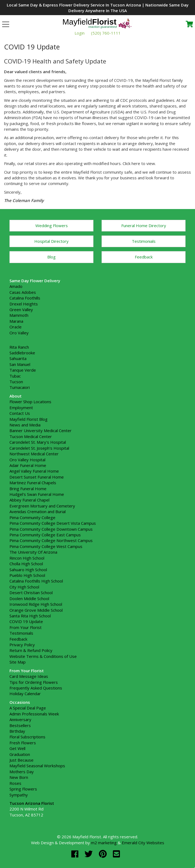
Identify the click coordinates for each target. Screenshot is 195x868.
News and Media (25, 425)
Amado (16, 286)
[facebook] (76, 854)
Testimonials (144, 241)
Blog (51, 257)
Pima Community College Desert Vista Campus (53, 523)
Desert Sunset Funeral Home (37, 477)
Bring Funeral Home (28, 489)
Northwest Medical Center (34, 454)
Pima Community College (32, 517)
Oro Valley (19, 333)
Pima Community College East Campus (45, 535)
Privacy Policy (22, 645)
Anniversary (20, 719)
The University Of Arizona (33, 552)
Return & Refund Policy (31, 650)
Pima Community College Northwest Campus (51, 540)
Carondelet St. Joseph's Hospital (39, 448)
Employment (21, 408)
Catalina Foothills (25, 298)
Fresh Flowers (23, 743)
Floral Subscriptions (27, 737)
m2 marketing (104, 843)
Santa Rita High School (30, 616)
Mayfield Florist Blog (28, 419)
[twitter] (90, 854)
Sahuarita (18, 358)
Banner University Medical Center (41, 430)
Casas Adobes (23, 292)
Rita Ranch (19, 347)
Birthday (17, 731)
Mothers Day (22, 772)
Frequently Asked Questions (36, 688)
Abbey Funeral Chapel (29, 500)
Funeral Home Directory (144, 226)
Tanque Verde (23, 370)
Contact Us (20, 413)
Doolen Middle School (29, 598)
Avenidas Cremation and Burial (38, 512)
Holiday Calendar (25, 694)
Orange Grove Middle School (36, 610)
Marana (16, 321)
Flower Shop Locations (30, 402)
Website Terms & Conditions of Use (43, 656)
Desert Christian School (31, 593)
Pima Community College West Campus (46, 546)
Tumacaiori (20, 387)
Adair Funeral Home (28, 465)
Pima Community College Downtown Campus (51, 529)
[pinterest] (104, 854)
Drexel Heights (24, 304)
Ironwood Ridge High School (36, 604)
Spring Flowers (23, 789)
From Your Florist (26, 627)
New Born (19, 777)
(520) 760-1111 (106, 33)
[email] (116, 854)
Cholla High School (26, 564)
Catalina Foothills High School (36, 581)
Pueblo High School (27, 575)
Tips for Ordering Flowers (34, 682)
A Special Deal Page (28, 708)
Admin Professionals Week (34, 714)
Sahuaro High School (28, 570)
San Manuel (20, 364)
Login (80, 33)
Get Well (17, 748)
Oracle (16, 327)
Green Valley (21, 309)
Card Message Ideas (29, 676)
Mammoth (19, 315)
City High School (24, 587)
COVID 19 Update (26, 621)
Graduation (20, 754)
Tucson (16, 382)
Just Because (21, 760)
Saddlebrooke (22, 353)
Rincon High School (27, 558)
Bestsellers (20, 725)
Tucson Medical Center (31, 436)
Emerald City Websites (143, 843)
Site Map (18, 662)
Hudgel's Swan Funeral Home (37, 494)
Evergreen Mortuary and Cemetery (42, 506)
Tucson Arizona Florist (32, 803)
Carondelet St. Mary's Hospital (38, 442)
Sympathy (19, 795)
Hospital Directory (51, 241)
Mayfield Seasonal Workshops (37, 766)
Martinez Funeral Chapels (33, 483)
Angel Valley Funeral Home (34, 471)
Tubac (15, 376)
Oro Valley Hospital (27, 460)
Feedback (144, 257)
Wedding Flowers (52, 226)
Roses (15, 783)
